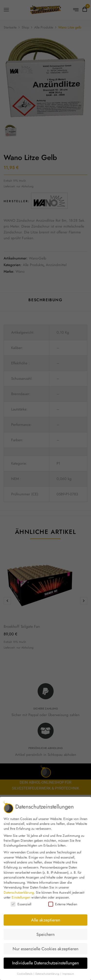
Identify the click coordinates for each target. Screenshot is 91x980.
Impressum (68, 974)
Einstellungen (21, 897)
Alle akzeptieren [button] (46, 920)
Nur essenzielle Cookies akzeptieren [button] (45, 949)
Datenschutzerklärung (19, 892)
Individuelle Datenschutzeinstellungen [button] (45, 963)
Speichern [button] (45, 934)
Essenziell (21, 904)
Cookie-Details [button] (25, 974)
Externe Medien (63, 904)
